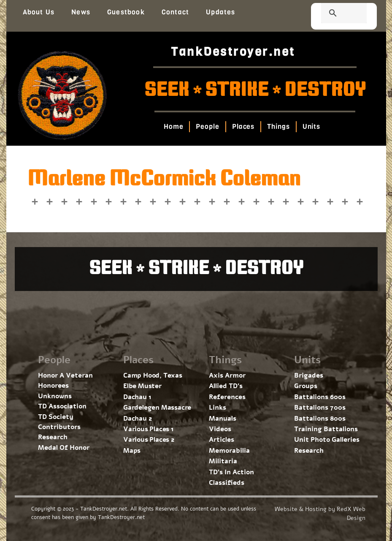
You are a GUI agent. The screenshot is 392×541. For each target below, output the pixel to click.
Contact (175, 12)
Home (174, 126)
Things (278, 126)
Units (312, 126)
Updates (220, 12)
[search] (334, 14)
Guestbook (126, 12)
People (208, 126)
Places (243, 126)
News (81, 12)
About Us (39, 12)
